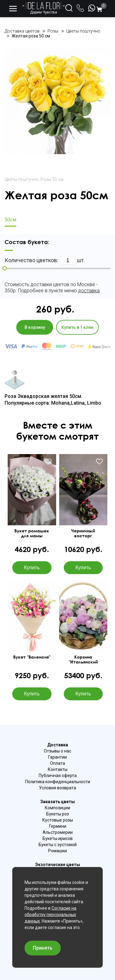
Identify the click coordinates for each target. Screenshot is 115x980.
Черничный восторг (83, 533)
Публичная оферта (58, 776)
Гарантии (57, 757)
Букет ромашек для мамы (32, 533)
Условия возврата (57, 788)
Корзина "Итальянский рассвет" (83, 659)
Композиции (57, 808)
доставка (89, 291)
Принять (43, 948)
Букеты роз (58, 814)
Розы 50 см (52, 179)
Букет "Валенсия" (32, 657)
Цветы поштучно (22, 179)
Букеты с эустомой (58, 845)
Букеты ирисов (58, 838)
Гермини (58, 826)
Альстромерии (58, 832)
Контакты (58, 769)
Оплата (57, 763)
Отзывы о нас (57, 751)
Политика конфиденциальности (58, 782)
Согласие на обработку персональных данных (50, 915)
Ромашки (57, 851)
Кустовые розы (58, 820)
